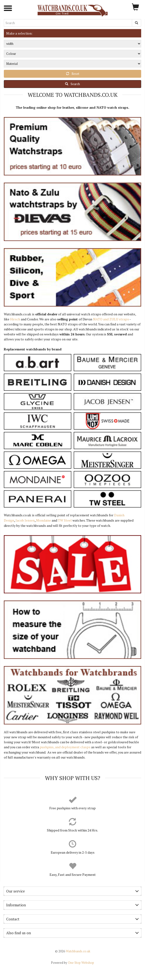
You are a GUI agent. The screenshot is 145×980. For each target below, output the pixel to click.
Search (72, 84)
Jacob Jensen (25, 520)
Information (72, 905)
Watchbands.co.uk (73, 951)
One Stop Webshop (72, 963)
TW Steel (65, 520)
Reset (73, 74)
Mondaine (44, 520)
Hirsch (15, 319)
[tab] (72, 891)
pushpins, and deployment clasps (65, 747)
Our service (72, 891)
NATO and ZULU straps (111, 319)
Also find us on (72, 933)
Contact (72, 919)
